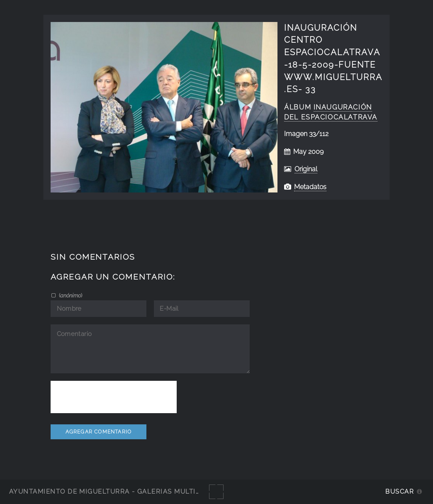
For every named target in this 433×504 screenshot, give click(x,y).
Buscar (400, 491)
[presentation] (114, 397)
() (70, 295)
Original (306, 169)
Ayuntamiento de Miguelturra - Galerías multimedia (114, 491)
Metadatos (310, 187)
